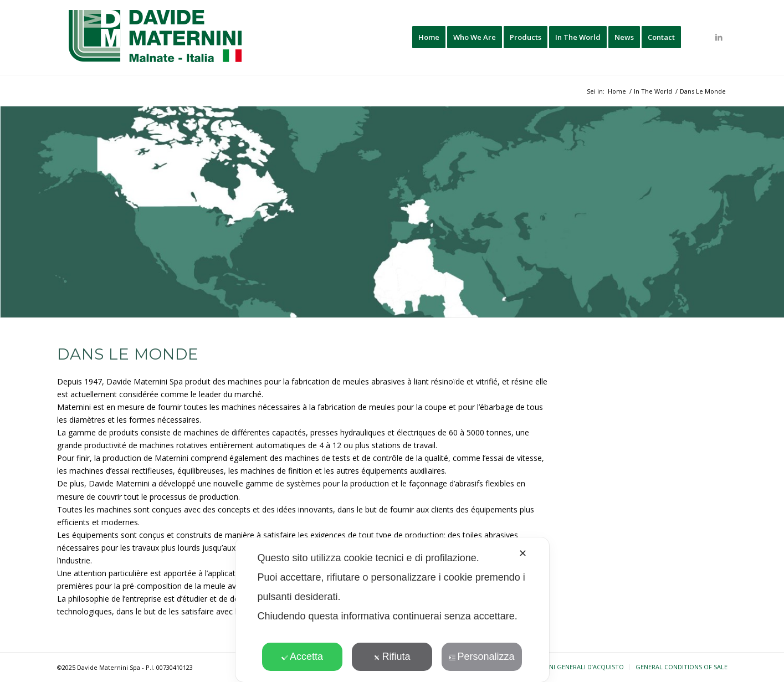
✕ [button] (523, 553)
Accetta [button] (302, 657)
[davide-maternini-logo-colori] (156, 37)
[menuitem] (429, 37)
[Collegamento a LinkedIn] (719, 37)
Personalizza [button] (481, 657)
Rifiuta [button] (392, 657)
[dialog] (392, 610)
